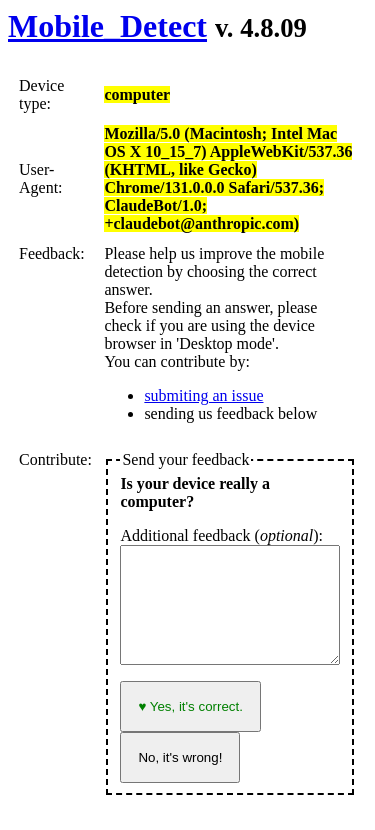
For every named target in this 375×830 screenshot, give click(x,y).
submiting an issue (203, 395)
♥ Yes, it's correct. (190, 706)
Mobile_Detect (107, 26)
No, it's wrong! (180, 757)
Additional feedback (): (221, 535)
